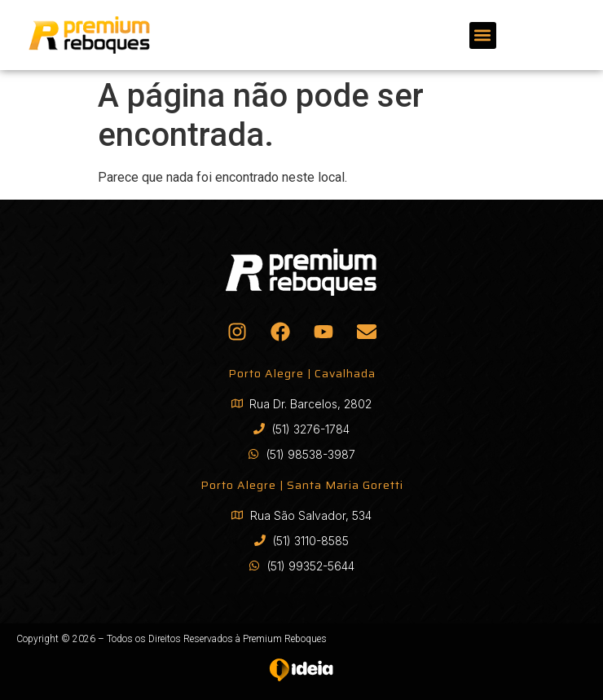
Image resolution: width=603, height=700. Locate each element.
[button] (483, 35)
